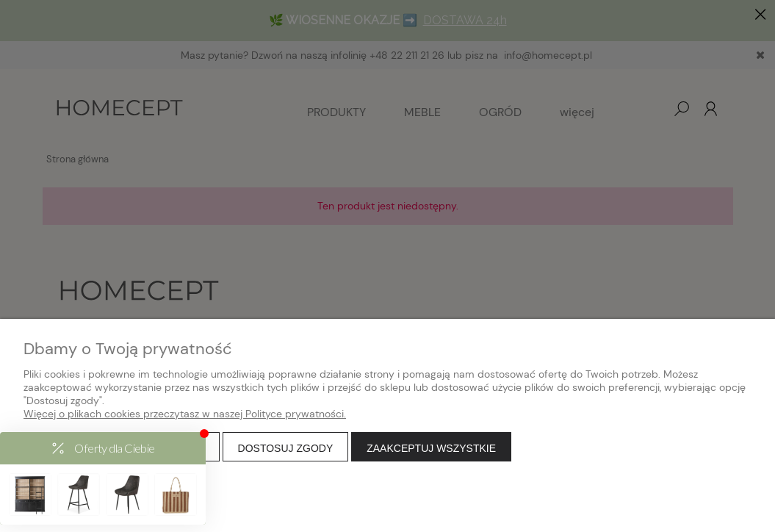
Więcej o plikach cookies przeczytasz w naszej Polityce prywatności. (185, 414)
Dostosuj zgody (286, 448)
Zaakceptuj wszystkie (431, 448)
